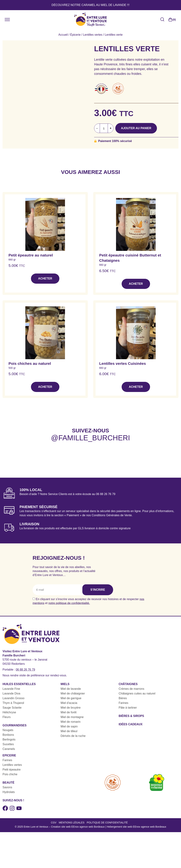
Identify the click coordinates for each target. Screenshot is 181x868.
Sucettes (8, 744)
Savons (7, 787)
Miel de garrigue (71, 698)
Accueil (63, 35)
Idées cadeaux (131, 724)
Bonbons (8, 735)
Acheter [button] (45, 278)
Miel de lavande (71, 689)
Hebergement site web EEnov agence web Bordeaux (136, 827)
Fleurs (7, 717)
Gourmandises (14, 725)
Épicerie (75, 35)
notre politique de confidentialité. (69, 603)
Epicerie (9, 755)
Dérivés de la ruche (73, 736)
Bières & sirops (131, 716)
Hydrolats (9, 792)
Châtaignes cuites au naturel (137, 693)
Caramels (9, 749)
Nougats (8, 730)
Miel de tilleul (69, 731)
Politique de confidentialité (107, 823)
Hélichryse (9, 712)
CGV (54, 823)
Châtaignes (128, 684)
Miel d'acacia (69, 703)
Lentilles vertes (93, 35)
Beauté (9, 783)
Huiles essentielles (19, 684)
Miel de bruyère (71, 708)
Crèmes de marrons (131, 689)
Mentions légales (72, 823)
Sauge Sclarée (12, 708)
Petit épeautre (12, 770)
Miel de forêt (69, 712)
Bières (123, 698)
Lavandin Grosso (13, 698)
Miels (65, 684)
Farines (124, 703)
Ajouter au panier (137, 128)
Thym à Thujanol (13, 703)
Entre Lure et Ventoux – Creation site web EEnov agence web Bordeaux (64, 827)
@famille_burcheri (90, 438)
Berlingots (9, 739)
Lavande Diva (11, 693)
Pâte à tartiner (128, 708)
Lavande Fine (11, 689)
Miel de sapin (69, 726)
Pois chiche (10, 774)
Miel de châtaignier (73, 693)
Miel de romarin (71, 722)
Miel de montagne (72, 717)
